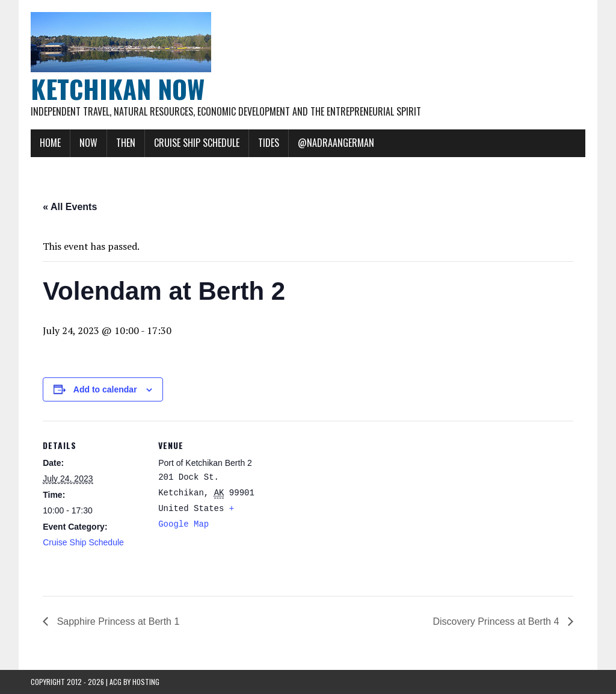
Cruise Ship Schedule (197, 143)
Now (88, 143)
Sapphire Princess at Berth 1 (117, 621)
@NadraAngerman (336, 143)
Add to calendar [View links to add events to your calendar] (105, 389)
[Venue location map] (337, 504)
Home (50, 143)
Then (126, 143)
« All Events (70, 207)
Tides (269, 143)
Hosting (146, 682)
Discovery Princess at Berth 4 (497, 621)
